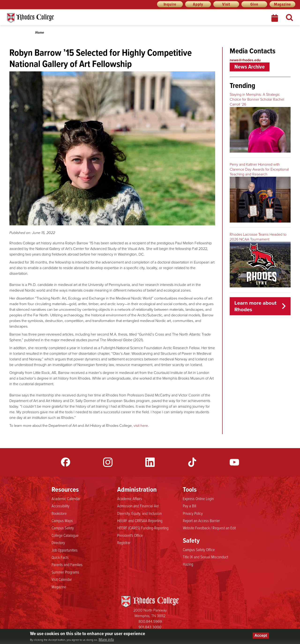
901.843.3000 (150, 627)
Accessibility (60, 506)
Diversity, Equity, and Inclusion (139, 513)
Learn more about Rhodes (255, 306)
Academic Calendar (66, 499)
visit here (141, 426)
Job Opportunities (65, 550)
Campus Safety (63, 528)
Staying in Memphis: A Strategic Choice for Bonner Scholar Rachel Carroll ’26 (257, 99)
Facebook (66, 462)
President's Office (130, 535)
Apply (198, 4)
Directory (58, 543)
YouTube (234, 462)
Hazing (188, 564)
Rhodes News (51, 18)
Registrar (124, 543)
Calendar (275, 18)
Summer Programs (65, 572)
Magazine (282, 4)
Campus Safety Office (199, 550)
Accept (261, 635)
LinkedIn (150, 462)
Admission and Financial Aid (138, 506)
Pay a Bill (189, 506)
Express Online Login (198, 499)
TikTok (192, 462)
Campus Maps (62, 521)
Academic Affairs (130, 499)
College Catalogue (65, 535)
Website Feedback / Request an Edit (209, 528)
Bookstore (59, 513)
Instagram (108, 462)
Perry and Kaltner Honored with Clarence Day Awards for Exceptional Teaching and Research (259, 169)
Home (40, 32)
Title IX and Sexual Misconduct (205, 557)
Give (254, 4)
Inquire (170, 4)
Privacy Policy (193, 513)
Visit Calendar (62, 579)
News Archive (250, 67)
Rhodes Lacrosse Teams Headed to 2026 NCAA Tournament (258, 237)
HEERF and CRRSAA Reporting (140, 521)
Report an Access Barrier (201, 521)
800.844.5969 (150, 621)
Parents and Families (67, 565)
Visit (226, 4)
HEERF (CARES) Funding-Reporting (143, 528)
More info (106, 640)
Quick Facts (60, 557)
